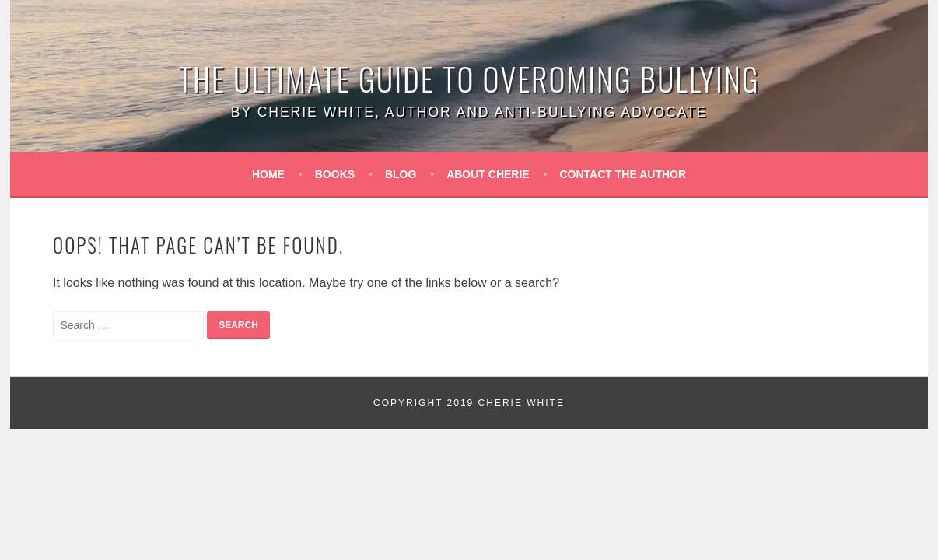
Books (335, 174)
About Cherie (488, 174)
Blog (401, 174)
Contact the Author (623, 174)
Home (268, 174)
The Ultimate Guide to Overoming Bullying (469, 79)
